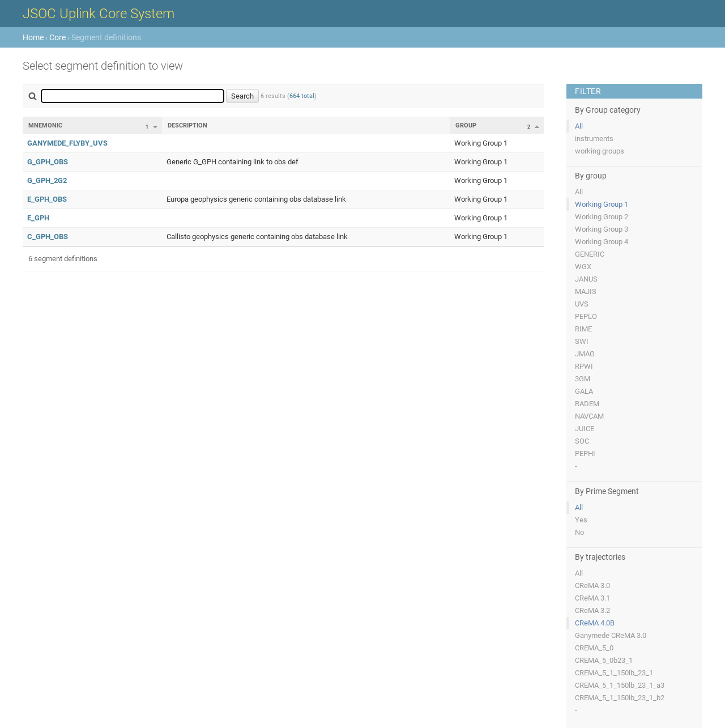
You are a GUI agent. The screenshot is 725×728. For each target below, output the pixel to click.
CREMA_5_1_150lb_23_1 (614, 673)
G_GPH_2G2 (47, 180)
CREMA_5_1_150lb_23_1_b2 (620, 698)
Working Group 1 (602, 204)
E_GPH (38, 218)
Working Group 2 (602, 217)
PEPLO (586, 316)
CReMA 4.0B (595, 623)
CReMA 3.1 (592, 598)
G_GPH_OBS (48, 162)
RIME (583, 329)
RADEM (587, 404)
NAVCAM (589, 416)
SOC (582, 441)
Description (187, 125)
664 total (302, 96)
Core (57, 37)
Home (33, 37)
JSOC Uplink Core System (99, 14)
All (579, 126)
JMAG (585, 354)
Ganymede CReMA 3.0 (611, 635)
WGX (583, 267)
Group (466, 125)
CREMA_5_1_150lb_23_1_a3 (620, 685)
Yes (581, 520)
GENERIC (590, 254)
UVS (582, 304)
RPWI (584, 366)
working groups (600, 151)
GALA (584, 391)
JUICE (585, 429)
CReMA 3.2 (592, 610)
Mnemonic (45, 125)
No (579, 532)
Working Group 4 (602, 242)
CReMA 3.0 (592, 586)
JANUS (586, 279)
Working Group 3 (602, 229)
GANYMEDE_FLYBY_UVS (67, 143)
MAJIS (586, 291)
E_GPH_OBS (47, 199)
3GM (583, 379)
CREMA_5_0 (594, 648)
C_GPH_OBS (48, 237)
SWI (582, 341)
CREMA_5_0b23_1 (604, 660)
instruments (594, 139)
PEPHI (585, 454)
